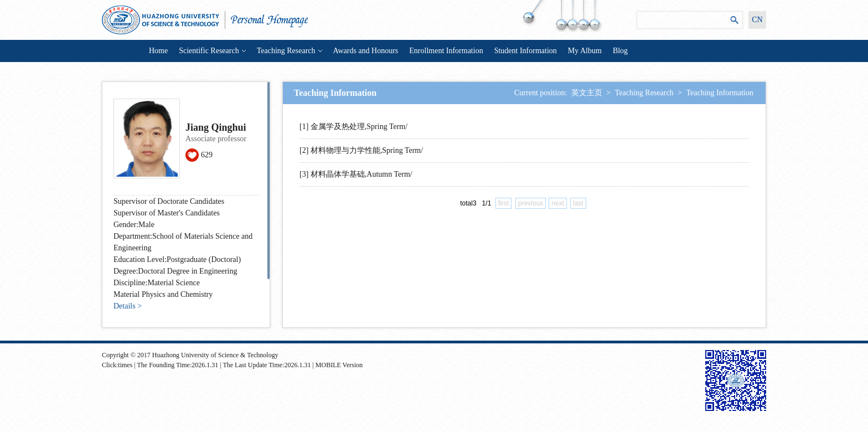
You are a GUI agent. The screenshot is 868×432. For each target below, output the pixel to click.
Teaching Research (290, 51)
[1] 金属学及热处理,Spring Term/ (353, 127)
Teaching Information (720, 93)
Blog (620, 51)
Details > (128, 306)
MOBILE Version (339, 365)
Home (158, 51)
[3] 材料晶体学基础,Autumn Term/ (356, 174)
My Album (585, 51)
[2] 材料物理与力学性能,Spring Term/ (361, 150)
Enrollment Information (446, 51)
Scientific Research (212, 51)
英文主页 (587, 93)
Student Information (526, 51)
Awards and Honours (366, 51)
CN (757, 20)
